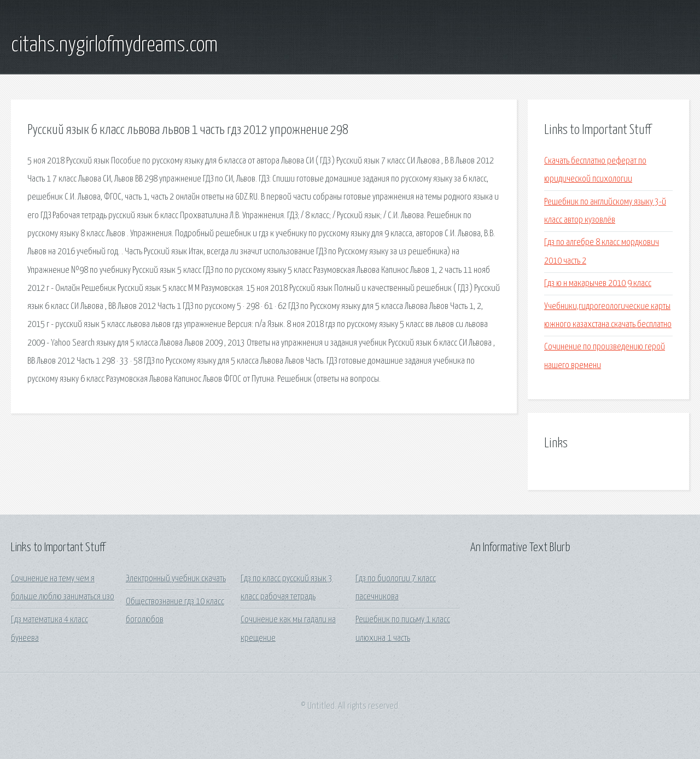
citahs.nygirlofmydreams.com (114, 45)
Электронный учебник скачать (176, 579)
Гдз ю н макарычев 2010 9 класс (598, 284)
